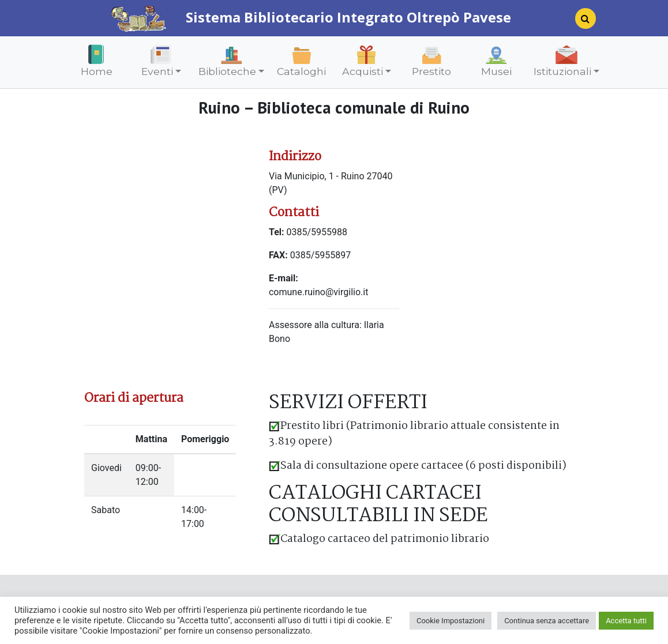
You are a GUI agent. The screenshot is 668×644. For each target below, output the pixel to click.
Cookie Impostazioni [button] (451, 621)
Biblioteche (227, 71)
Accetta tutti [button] (626, 621)
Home (97, 71)
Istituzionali (562, 71)
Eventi (157, 71)
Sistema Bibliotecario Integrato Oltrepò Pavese (311, 17)
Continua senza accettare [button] (547, 621)
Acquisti (363, 71)
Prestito (431, 71)
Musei (496, 71)
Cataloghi (301, 71)
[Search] (581, 22)
